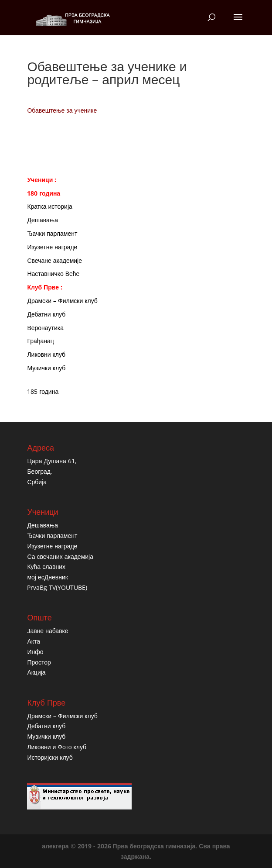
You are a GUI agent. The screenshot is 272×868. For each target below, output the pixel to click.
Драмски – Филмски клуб (62, 301)
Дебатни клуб (46, 314)
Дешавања (42, 220)
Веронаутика (45, 328)
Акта (34, 641)
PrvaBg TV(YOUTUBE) (57, 587)
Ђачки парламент (52, 233)
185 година (43, 391)
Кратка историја (49, 206)
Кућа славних (46, 567)
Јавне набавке (48, 631)
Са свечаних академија (60, 556)
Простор (39, 662)
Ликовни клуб (46, 354)
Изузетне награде (52, 247)
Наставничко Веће (53, 274)
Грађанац (40, 341)
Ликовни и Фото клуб (57, 747)
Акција (36, 672)
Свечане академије (54, 260)
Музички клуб (46, 368)
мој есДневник (47, 577)
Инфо (35, 652)
